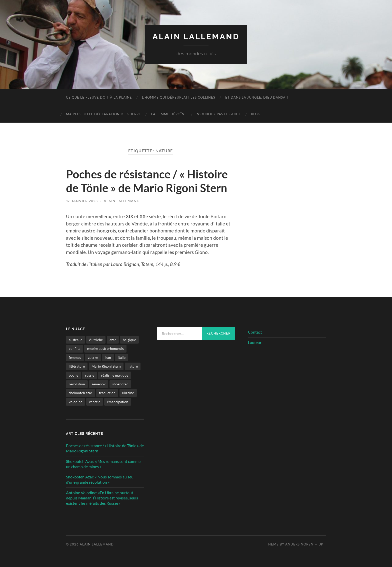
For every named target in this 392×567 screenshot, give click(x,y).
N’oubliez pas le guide (219, 114)
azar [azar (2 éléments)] (113, 339)
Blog (256, 114)
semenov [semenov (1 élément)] (99, 384)
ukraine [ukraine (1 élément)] (128, 392)
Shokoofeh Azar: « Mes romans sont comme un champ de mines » (103, 463)
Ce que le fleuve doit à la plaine (99, 97)
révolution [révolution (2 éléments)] (77, 384)
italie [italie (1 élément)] (122, 357)
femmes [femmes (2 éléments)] (75, 357)
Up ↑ (322, 544)
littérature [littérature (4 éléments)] (77, 366)
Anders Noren (299, 544)
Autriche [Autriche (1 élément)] (96, 339)
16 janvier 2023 (82, 200)
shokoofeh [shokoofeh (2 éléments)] (120, 384)
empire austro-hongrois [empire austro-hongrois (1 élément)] (105, 348)
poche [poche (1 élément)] (73, 375)
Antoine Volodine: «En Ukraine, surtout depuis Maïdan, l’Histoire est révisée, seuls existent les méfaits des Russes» (102, 498)
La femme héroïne (169, 114)
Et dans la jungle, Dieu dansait (257, 97)
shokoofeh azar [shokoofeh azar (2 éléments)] (80, 392)
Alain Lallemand (196, 36)
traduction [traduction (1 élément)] (107, 392)
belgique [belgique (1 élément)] (129, 339)
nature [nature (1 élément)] (133, 366)
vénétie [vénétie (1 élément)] (95, 401)
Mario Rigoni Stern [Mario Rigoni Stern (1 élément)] (106, 366)
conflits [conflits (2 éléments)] (74, 348)
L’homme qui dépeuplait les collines (179, 97)
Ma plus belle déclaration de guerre (103, 114)
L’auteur (255, 342)
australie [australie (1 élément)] (75, 339)
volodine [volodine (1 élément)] (75, 401)
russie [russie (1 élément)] (90, 375)
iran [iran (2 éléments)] (108, 357)
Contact (255, 331)
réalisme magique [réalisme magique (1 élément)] (115, 375)
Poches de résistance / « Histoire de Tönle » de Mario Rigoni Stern (147, 181)
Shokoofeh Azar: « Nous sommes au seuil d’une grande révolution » (101, 479)
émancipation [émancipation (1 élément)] (118, 401)
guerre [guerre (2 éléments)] (93, 357)
